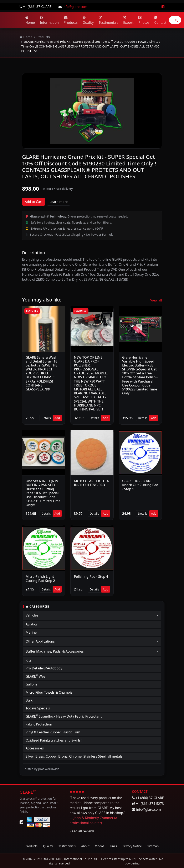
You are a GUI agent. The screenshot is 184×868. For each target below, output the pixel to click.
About (85, 846)
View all (156, 300)
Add (57, 418)
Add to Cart (34, 202)
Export (128, 20)
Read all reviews (82, 831)
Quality (88, 20)
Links (113, 846)
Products (71, 20)
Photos (144, 20)
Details (46, 418)
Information (49, 20)
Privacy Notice (132, 846)
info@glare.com (75, 7)
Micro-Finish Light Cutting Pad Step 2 (40, 578)
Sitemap (153, 846)
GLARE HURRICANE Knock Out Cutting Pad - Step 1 (140, 485)
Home (30, 20)
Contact (160, 20)
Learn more (59, 202)
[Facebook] (21, 822)
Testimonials (108, 20)
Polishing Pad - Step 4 (91, 577)
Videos (100, 846)
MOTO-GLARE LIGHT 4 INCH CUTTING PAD (91, 483)
